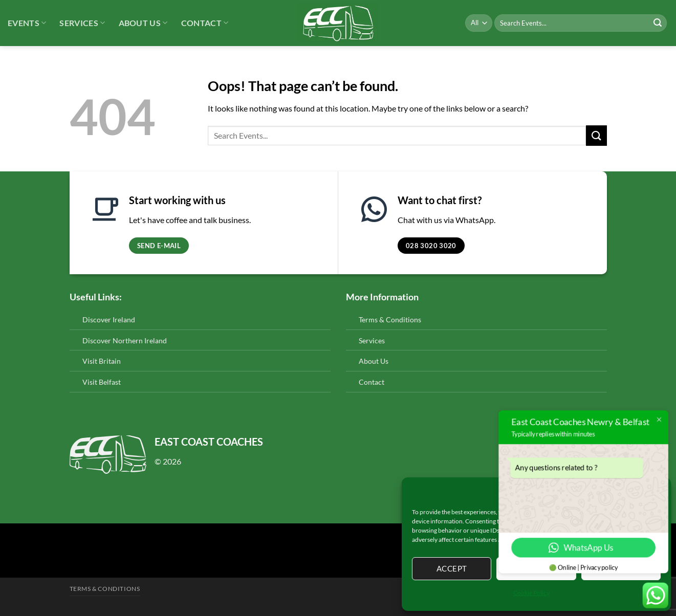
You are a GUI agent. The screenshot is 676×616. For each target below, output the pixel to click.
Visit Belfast (102, 382)
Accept (452, 568)
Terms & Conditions (390, 320)
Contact (205, 23)
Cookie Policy (531, 593)
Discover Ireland (109, 320)
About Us (143, 23)
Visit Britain (102, 361)
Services (82, 23)
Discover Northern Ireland (125, 340)
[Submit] (658, 23)
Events (27, 23)
